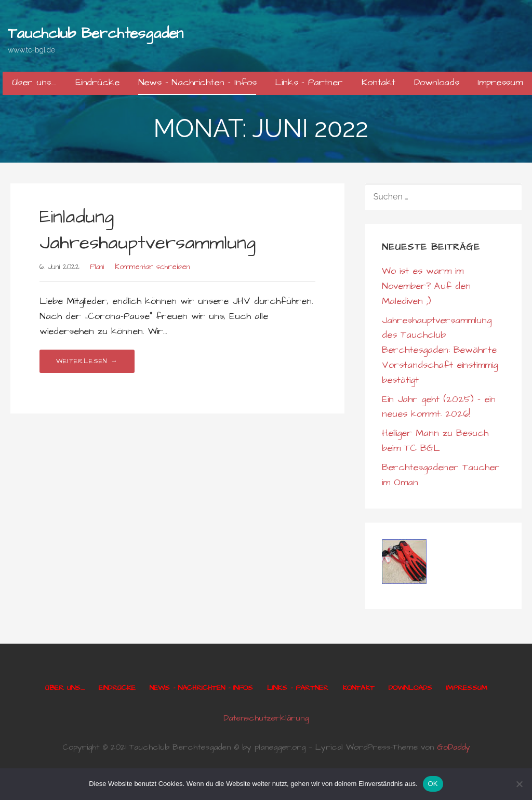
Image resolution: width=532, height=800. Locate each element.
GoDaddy (454, 747)
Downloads (437, 82)
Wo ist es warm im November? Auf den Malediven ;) (426, 286)
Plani (97, 267)
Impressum (500, 82)
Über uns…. (34, 82)
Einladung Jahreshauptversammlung (148, 230)
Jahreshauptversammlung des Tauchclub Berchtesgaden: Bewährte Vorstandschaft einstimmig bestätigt (440, 350)
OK (433, 784)
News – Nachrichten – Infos (197, 82)
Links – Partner (309, 82)
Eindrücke (97, 82)
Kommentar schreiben (152, 267)
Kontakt (378, 82)
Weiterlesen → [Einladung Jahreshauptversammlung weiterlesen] (87, 361)
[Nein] (519, 784)
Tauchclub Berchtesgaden (96, 34)
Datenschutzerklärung (266, 718)
